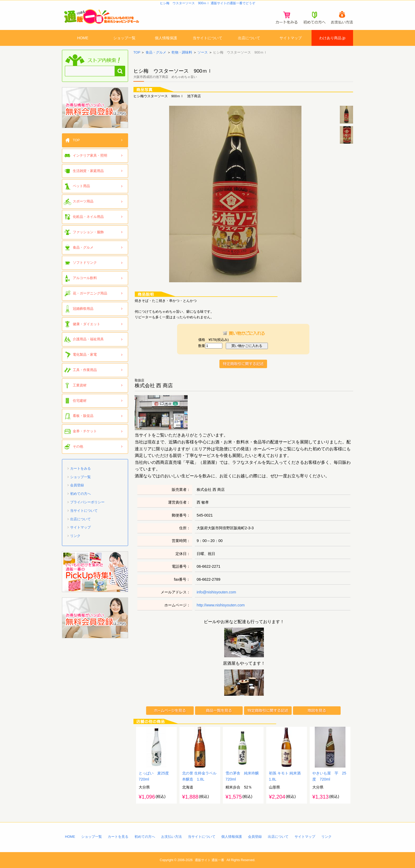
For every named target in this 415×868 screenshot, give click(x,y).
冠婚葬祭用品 (83, 309)
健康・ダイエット (87, 324)
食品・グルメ (156, 52)
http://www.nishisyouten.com (221, 605)
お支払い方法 (172, 837)
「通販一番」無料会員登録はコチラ (95, 108)
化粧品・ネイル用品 (88, 217)
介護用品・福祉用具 (88, 339)
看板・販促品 (83, 416)
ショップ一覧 (124, 38)
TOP (137, 52)
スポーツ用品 (83, 201)
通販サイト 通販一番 (209, 860)
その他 (78, 446)
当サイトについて (207, 38)
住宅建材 (80, 401)
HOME (83, 38)
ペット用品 (81, 186)
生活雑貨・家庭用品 (88, 171)
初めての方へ (80, 494)
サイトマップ (291, 38)
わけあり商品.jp (332, 38)
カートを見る (118, 837)
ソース (203, 52)
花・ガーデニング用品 (90, 293)
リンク (75, 536)
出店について (249, 38)
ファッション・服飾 (88, 232)
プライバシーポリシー (87, 502)
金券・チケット (85, 431)
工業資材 (80, 385)
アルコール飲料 (85, 278)
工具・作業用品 (85, 370)
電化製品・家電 (85, 354)
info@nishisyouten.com (216, 592)
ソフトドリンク (85, 263)
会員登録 (77, 485)
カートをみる (80, 468)
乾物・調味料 (182, 52)
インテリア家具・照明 (90, 155)
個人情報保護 (166, 38)
